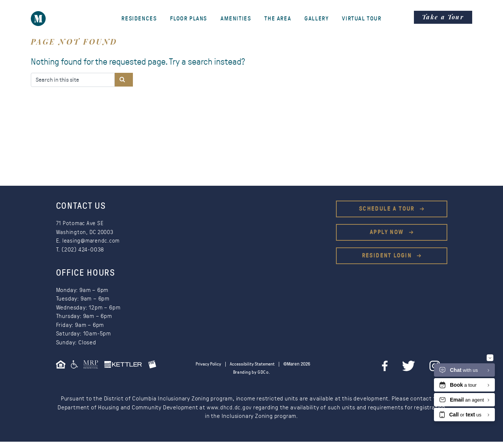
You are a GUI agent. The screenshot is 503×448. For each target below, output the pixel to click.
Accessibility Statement (267, 364)
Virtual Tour (362, 19)
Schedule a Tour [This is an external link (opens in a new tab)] (388, 209)
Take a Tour (443, 17)
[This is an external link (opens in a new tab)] (93, 367)
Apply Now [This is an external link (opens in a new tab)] (388, 232)
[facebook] (399, 366)
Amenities (236, 19)
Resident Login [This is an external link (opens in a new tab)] (388, 256)
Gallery (316, 19)
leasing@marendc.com (92, 241)
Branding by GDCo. (251, 379)
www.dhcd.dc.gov (229, 414)
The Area (278, 19)
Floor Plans (189, 19)
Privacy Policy (221, 364)
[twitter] (419, 366)
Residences (139, 19)
